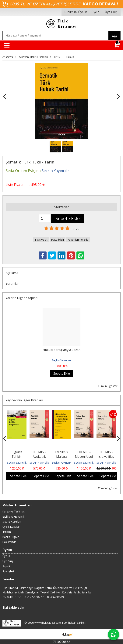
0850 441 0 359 (12, 597)
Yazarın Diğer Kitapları (22, 298)
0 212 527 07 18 (34, 597)
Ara (114, 36)
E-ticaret (56, 634)
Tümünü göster (108, 386)
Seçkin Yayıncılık (61, 360)
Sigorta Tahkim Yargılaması (17, 457)
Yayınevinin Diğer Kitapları (24, 400)
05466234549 (55, 597)
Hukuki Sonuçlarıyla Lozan (62, 350)
